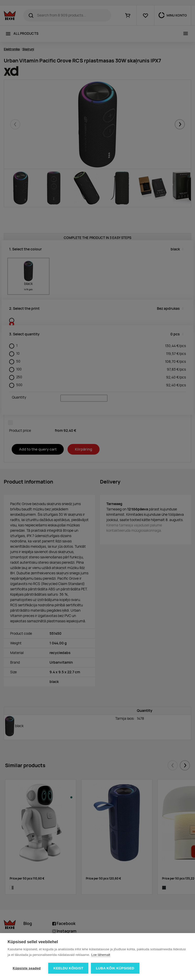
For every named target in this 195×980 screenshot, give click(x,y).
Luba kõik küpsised (115, 968)
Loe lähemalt (101, 955)
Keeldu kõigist (68, 968)
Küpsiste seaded (27, 968)
